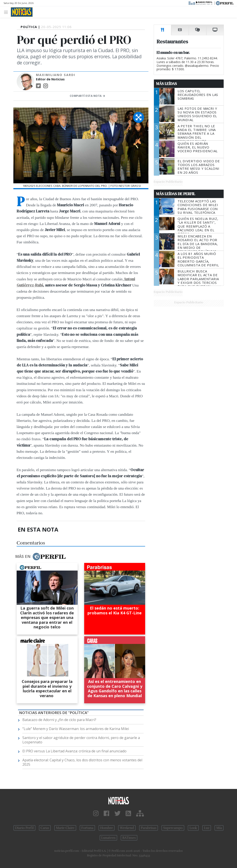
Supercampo (173, 828)
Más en (40, 557)
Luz (207, 828)
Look (193, 828)
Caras (45, 828)
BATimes (129, 838)
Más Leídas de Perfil (176, 194)
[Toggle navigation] (7, 12)
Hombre (107, 828)
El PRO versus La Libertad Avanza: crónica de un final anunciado (74, 751)
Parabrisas (149, 828)
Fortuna (87, 828)
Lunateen (108, 838)
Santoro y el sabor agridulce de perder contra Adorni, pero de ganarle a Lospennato (81, 740)
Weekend (127, 828)
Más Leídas (167, 84)
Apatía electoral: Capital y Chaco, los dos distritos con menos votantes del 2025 (82, 762)
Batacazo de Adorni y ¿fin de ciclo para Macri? (59, 720)
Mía (219, 828)
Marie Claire (65, 828)
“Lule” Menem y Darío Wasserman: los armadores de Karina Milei (76, 729)
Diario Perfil (24, 828)
